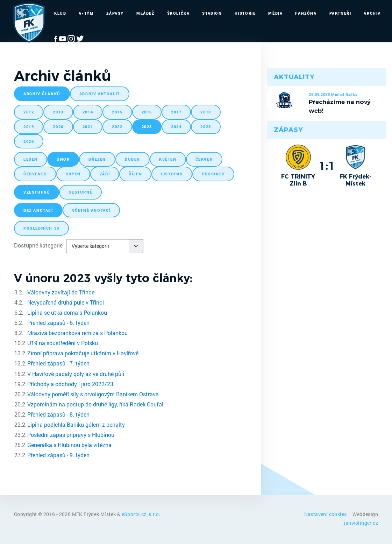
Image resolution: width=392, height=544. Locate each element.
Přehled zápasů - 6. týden (58, 323)
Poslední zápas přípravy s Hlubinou (71, 435)
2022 (117, 127)
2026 (29, 141)
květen (168, 159)
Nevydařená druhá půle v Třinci (66, 302)
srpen (73, 174)
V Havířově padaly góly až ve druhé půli (76, 374)
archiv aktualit (100, 94)
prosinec (213, 174)
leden (31, 159)
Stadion (212, 13)
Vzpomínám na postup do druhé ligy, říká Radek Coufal (95, 404)
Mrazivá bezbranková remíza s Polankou (77, 333)
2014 (88, 112)
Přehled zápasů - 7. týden (58, 363)
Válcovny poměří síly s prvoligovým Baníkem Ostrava (93, 394)
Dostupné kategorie (38, 245)
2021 (88, 127)
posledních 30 (41, 228)
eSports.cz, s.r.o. (141, 514)
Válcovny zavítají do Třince (61, 292)
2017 (176, 112)
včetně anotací (91, 210)
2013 (58, 112)
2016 (147, 112)
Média (275, 13)
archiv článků (42, 94)
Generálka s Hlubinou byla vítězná (69, 445)
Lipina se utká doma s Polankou (67, 312)
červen (204, 159)
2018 (206, 112)
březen (97, 159)
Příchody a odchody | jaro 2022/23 (70, 384)
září (105, 174)
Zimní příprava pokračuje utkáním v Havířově (83, 353)
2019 (29, 127)
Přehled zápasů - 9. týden (58, 455)
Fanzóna (306, 13)
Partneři (340, 13)
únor (63, 159)
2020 (58, 127)
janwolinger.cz (361, 523)
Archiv (372, 13)
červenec (35, 174)
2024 (176, 127)
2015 (117, 112)
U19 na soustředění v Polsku (63, 343)
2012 (29, 112)
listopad (172, 174)
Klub (60, 13)
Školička (179, 13)
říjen (135, 174)
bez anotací (38, 210)
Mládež (145, 13)
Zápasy (115, 13)
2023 (147, 127)
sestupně (80, 192)
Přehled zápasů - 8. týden (58, 414)
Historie (245, 13)
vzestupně (37, 192)
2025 (206, 127)
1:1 (327, 166)
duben (133, 159)
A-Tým (86, 13)
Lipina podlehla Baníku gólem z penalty (76, 424)
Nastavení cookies (326, 514)
